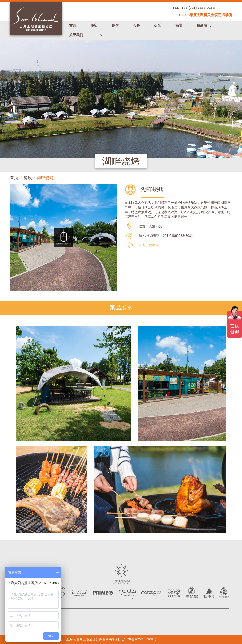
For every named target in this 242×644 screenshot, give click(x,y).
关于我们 (76, 35)
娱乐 (158, 25)
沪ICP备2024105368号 (139, 639)
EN (100, 35)
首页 (73, 25)
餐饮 (115, 25)
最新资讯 (204, 25)
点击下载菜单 (149, 245)
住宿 (94, 25)
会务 (136, 25)
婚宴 (179, 25)
